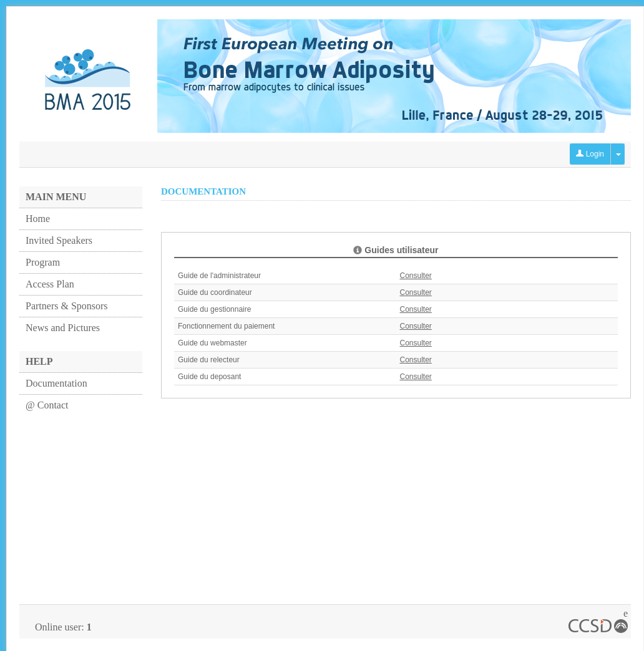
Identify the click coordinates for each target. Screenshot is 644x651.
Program (43, 262)
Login (590, 154)
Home (38, 219)
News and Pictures (63, 328)
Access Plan (50, 284)
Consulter (416, 276)
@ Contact (47, 405)
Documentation (56, 383)
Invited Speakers (59, 240)
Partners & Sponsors (67, 306)
